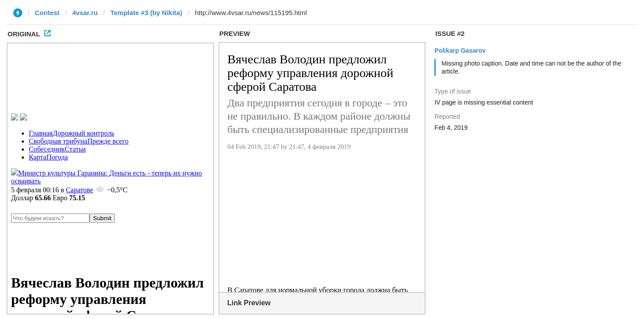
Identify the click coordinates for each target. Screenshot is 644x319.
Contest (47, 13)
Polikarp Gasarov (460, 51)
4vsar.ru (85, 13)
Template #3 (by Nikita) (146, 13)
